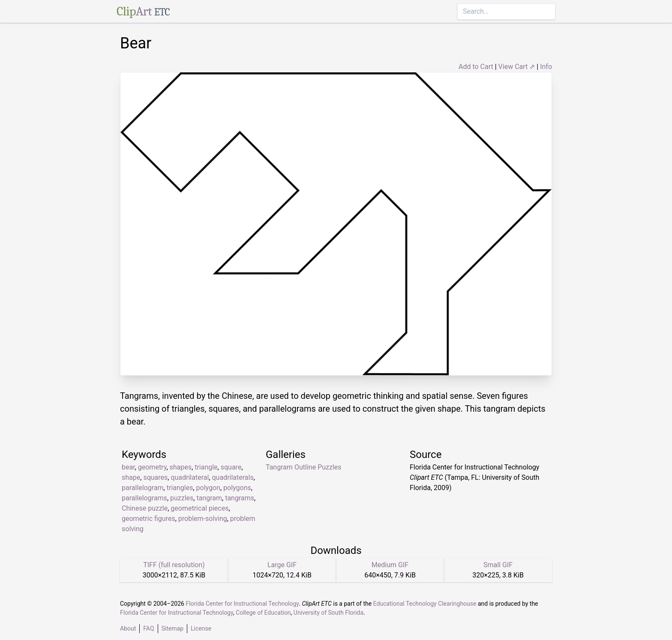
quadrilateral (190, 477)
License (201, 628)
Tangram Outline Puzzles (304, 467)
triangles (180, 488)
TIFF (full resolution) (174, 565)
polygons (237, 488)
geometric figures (148, 519)
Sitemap (172, 628)
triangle (206, 467)
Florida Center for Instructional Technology (242, 604)
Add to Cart (476, 67)
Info (546, 67)
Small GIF (498, 565)
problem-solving (203, 519)
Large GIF (282, 565)
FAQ (148, 628)
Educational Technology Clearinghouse (425, 604)
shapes (181, 467)
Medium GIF (390, 565)
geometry (152, 467)
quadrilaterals (232, 477)
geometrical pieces (199, 508)
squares (155, 477)
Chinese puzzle (145, 508)
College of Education (263, 613)
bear (128, 467)
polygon (208, 488)
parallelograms (144, 498)
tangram (209, 498)
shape (131, 477)
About (128, 628)
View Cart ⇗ (517, 67)
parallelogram (143, 488)
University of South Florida (328, 613)
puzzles (182, 498)
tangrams (240, 498)
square (231, 467)
